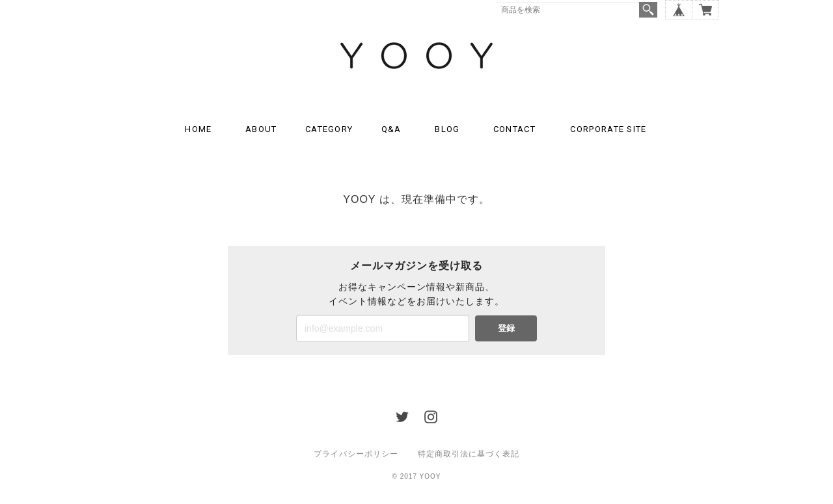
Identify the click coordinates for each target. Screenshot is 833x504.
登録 (506, 328)
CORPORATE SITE (608, 129)
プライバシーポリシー (356, 454)
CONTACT (514, 129)
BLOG (447, 129)
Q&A (391, 129)
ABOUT (261, 129)
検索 (648, 10)
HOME (198, 129)
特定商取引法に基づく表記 (469, 454)
